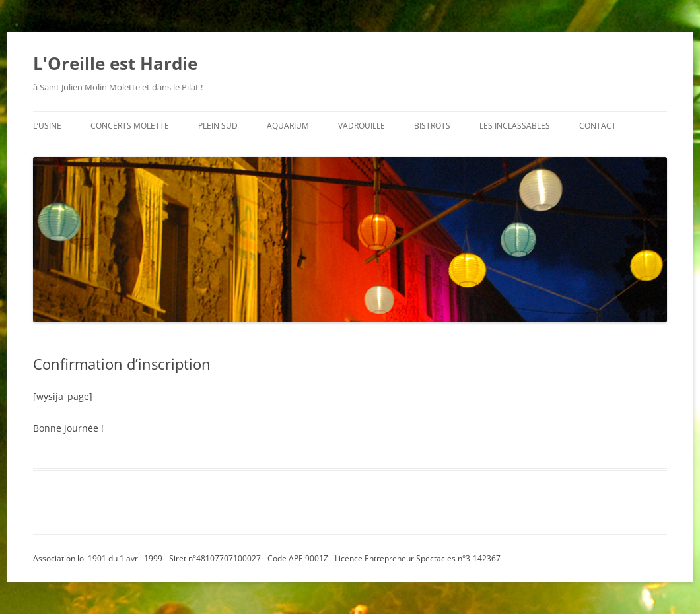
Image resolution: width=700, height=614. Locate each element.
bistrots (432, 126)
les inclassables (515, 126)
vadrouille (362, 126)
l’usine (47, 126)
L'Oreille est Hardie (115, 63)
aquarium (288, 126)
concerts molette (130, 126)
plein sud (218, 126)
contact (598, 126)
